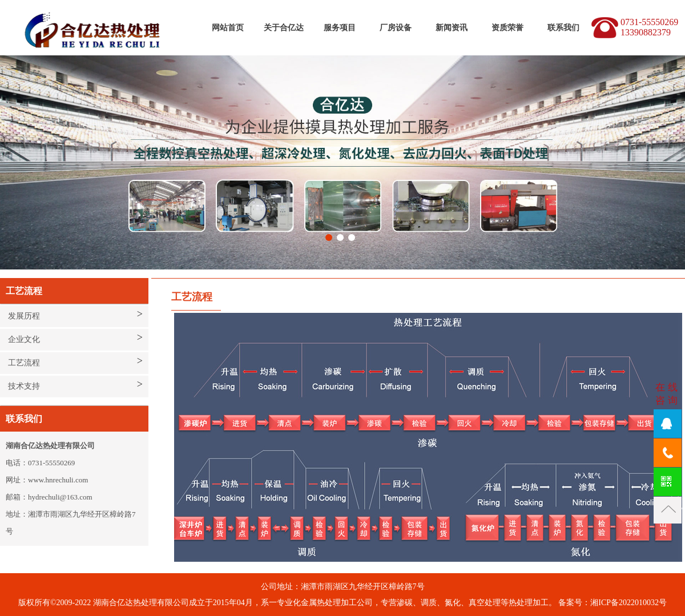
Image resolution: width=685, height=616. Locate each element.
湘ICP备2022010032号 (628, 603)
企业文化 (24, 339)
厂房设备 (396, 28)
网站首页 (228, 28)
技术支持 (24, 386)
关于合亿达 (284, 28)
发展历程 (24, 316)
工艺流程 (24, 363)
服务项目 (340, 28)
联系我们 (563, 28)
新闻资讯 (452, 28)
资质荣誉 (507, 28)
